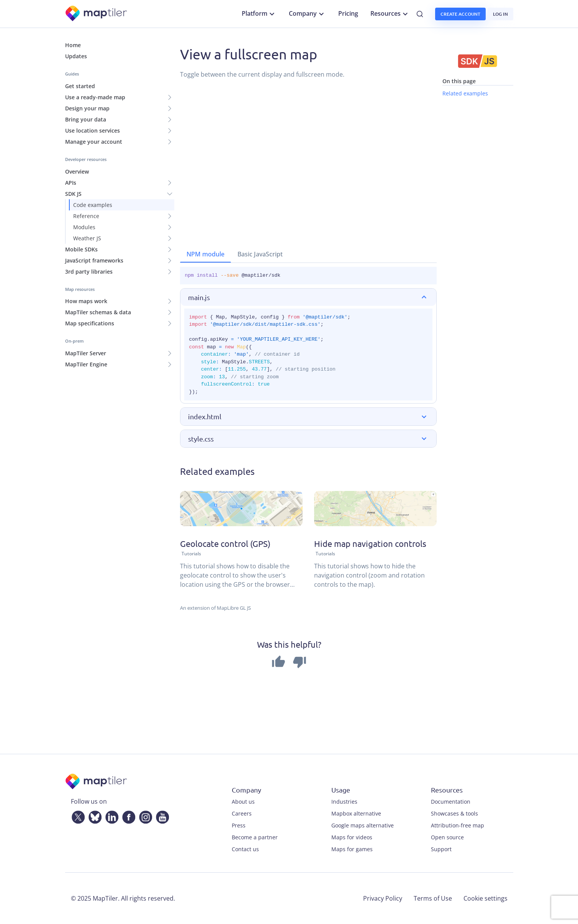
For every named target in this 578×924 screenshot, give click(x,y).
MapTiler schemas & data (98, 312)
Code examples (93, 205)
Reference (86, 216)
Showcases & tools (454, 813)
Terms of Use (433, 898)
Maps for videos (352, 837)
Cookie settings (485, 898)
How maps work (86, 301)
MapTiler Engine (86, 364)
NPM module (205, 254)
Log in (500, 14)
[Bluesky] (93, 816)
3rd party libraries (89, 272)
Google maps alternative (363, 825)
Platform (259, 14)
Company (307, 14)
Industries (344, 802)
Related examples (465, 93)
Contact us (245, 849)
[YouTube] (161, 816)
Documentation (451, 802)
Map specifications (90, 323)
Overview (77, 172)
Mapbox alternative (356, 813)
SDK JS (73, 194)
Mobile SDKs (81, 249)
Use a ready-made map (95, 97)
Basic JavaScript (260, 254)
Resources (390, 14)
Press (239, 825)
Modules (84, 227)
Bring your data (86, 119)
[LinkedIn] (110, 816)
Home (73, 45)
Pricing (348, 13)
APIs (71, 183)
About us (243, 802)
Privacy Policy (383, 898)
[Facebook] (127, 816)
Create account (460, 14)
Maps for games (352, 849)
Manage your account (94, 142)
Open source (447, 837)
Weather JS (87, 238)
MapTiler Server (86, 353)
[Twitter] (77, 816)
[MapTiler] (97, 14)
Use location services (93, 130)
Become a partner (255, 837)
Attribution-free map (458, 825)
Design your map (87, 108)
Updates (76, 56)
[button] (308, 297)
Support (441, 849)
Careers (242, 813)
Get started (80, 86)
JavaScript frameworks (94, 260)
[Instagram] (144, 816)
